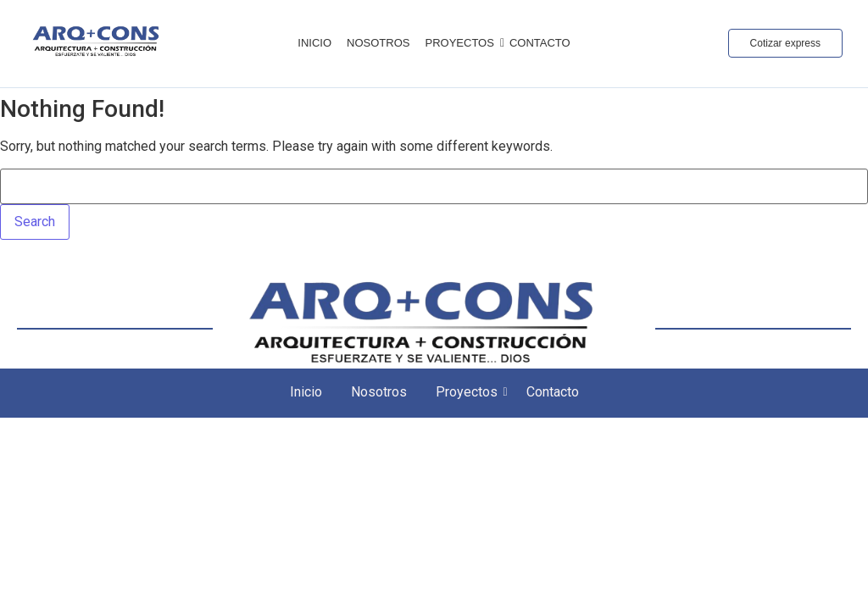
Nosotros (378, 43)
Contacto (540, 43)
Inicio (314, 43)
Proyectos (462, 43)
